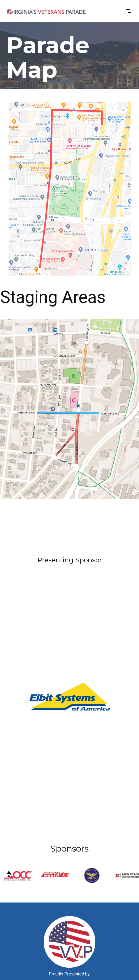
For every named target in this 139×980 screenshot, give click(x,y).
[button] (129, 11)
